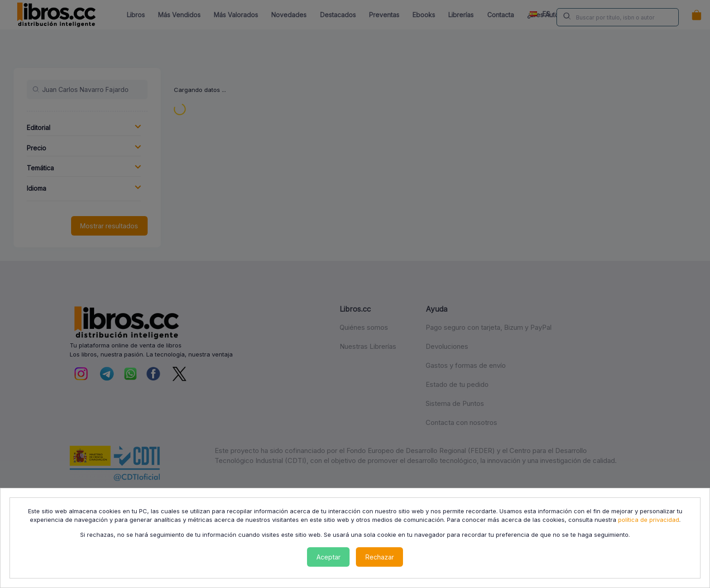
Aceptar (329, 557)
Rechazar (380, 557)
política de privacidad (649, 520)
